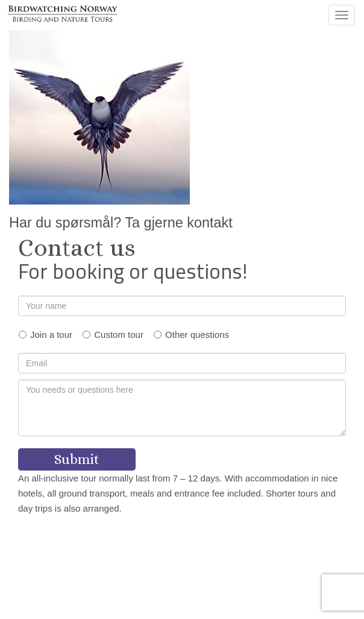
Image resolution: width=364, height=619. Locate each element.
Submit (77, 459)
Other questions (197, 335)
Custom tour (119, 335)
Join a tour (51, 335)
